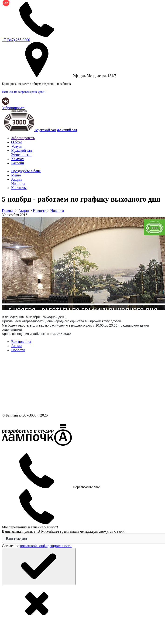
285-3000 (16, 40)
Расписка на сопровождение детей (24, 92)
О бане (17, 142)
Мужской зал (46, 130)
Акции (24, 211)
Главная (8, 211)
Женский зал (67, 130)
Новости (40, 211)
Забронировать (14, 108)
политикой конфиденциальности (46, 546)
